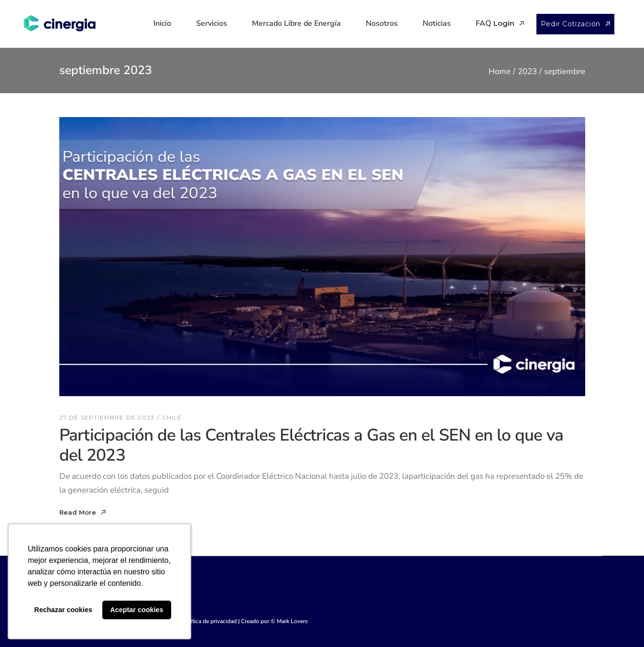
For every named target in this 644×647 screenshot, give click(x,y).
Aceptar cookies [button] (136, 610)
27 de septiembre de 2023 (107, 417)
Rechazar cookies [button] (64, 610)
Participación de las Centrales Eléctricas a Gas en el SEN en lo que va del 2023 (311, 445)
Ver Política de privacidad (204, 621)
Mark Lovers (292, 621)
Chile (172, 417)
